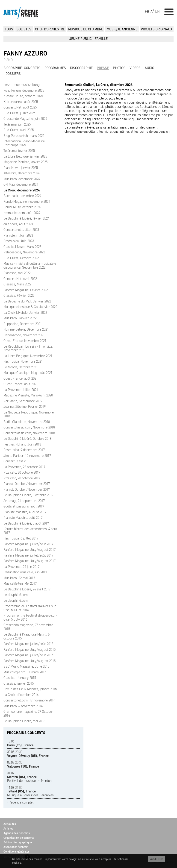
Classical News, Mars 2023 (22, 247)
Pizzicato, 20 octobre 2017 (22, 472)
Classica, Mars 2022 (17, 284)
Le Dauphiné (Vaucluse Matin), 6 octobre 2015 (27, 636)
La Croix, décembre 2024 (22, 190)
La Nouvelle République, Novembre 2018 (29, 414)
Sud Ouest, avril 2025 (19, 130)
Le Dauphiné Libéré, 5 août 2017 (26, 523)
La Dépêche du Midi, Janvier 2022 (27, 301)
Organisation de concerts (19, 838)
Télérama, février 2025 (19, 151)
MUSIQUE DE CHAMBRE (86, 29)
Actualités (10, 824)
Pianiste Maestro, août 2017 (23, 518)
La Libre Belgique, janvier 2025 (25, 156)
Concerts (32, 68)
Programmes (55, 68)
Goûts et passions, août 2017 (24, 506)
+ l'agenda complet (20, 802)
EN (157, 11)
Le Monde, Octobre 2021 (21, 367)
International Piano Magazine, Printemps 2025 (24, 143)
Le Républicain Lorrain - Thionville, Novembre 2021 (28, 348)
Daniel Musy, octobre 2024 (22, 207)
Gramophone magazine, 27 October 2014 (28, 714)
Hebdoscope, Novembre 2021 (24, 335)
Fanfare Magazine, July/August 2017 (29, 550)
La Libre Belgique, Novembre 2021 (28, 356)
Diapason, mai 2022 (17, 273)
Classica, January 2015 (20, 678)
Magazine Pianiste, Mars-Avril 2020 (28, 395)
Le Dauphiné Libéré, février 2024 (26, 218)
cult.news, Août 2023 (18, 224)
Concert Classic (15, 461)
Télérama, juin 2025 (17, 124)
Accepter (156, 859)
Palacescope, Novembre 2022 (24, 252)
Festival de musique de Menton (29, 777)
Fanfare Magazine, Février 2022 (26, 290)
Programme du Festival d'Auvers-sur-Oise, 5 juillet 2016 (30, 608)
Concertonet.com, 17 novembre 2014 (29, 700)
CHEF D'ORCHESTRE (50, 29)
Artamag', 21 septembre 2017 (24, 501)
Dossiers (13, 74)
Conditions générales (16, 852)
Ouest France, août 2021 (21, 378)
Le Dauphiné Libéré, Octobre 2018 (27, 439)
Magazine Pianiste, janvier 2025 (25, 162)
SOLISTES (24, 29)
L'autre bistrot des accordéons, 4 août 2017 (30, 531)
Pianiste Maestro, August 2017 (25, 512)
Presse (103, 68)
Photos (119, 68)
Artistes (8, 828)
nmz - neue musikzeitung (22, 85)
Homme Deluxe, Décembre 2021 (26, 329)
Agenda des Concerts (17, 833)
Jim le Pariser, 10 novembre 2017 (27, 456)
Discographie (81, 68)
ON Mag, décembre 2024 (21, 185)
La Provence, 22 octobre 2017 (24, 467)
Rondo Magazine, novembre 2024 (27, 202)
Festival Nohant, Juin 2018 (22, 444)
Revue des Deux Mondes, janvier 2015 (30, 689)
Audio (149, 68)
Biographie (13, 68)
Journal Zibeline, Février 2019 (25, 407)
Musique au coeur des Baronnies (30, 791)
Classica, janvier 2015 (19, 683)
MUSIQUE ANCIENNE (122, 29)
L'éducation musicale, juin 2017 (25, 572)
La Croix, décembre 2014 (21, 695)
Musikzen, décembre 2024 (22, 179)
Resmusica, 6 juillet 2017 (21, 538)
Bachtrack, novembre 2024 (22, 196)
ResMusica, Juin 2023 (19, 241)
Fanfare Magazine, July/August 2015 (29, 650)
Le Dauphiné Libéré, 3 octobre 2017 (28, 495)
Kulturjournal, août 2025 (21, 102)
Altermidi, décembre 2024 (22, 173)
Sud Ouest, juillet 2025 (19, 113)
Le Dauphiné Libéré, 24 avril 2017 (27, 589)
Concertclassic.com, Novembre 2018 (29, 427)
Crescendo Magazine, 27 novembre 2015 (28, 627)
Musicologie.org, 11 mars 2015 (25, 672)
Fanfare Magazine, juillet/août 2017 (28, 544)
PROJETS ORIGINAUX (156, 29)
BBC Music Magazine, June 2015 (26, 666)
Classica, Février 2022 (19, 296)
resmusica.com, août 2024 (22, 213)
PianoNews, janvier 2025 (21, 168)
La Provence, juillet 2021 (21, 390)
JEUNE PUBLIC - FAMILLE (88, 39)
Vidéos (135, 68)
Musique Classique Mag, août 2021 (28, 373)
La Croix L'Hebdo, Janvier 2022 (25, 313)
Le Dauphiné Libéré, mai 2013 (24, 721)
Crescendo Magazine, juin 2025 (25, 119)
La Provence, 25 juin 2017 (21, 567)
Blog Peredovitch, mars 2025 (24, 136)
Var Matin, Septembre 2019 (23, 401)
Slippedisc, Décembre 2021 (23, 324)
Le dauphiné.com (16, 595)
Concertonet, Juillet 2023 (21, 230)
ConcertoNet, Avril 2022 (20, 279)
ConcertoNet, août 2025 (20, 107)
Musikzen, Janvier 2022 (20, 318)
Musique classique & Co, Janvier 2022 (30, 307)
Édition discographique (18, 842)
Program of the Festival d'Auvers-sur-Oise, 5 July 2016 (30, 617)
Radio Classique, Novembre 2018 (27, 422)
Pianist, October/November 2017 (27, 484)
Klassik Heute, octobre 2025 (23, 96)
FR (147, 11)
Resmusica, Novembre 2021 (23, 361)
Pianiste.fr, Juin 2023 (18, 235)
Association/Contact (16, 847)
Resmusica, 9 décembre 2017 (24, 450)
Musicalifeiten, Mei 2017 (20, 584)
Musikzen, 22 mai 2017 (19, 578)
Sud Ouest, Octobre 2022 (21, 258)
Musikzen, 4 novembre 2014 (23, 706)
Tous (9, 29)
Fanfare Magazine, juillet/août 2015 (28, 644)
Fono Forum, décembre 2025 (24, 91)
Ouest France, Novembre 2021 (25, 341)
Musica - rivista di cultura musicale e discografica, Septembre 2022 (30, 265)
